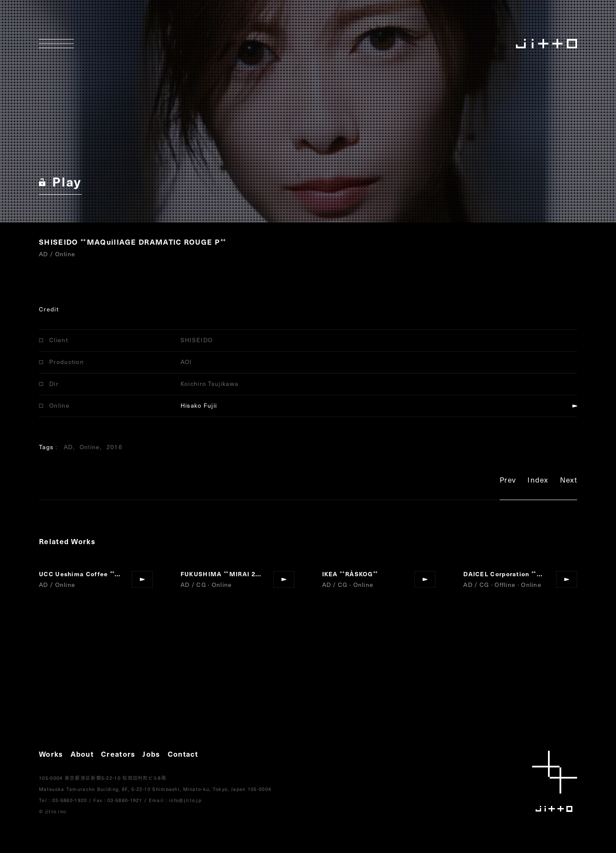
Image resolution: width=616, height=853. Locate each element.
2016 (114, 447)
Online (90, 447)
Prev (508, 481)
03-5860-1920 (70, 800)
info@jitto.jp (185, 800)
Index (538, 481)
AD (68, 447)
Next (569, 481)
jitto (555, 781)
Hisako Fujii (199, 405)
